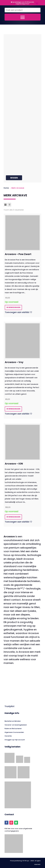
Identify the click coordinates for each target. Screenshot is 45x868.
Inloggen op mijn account (15, 740)
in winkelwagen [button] (13, 307)
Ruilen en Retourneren (13, 729)
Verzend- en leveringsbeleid (16, 725)
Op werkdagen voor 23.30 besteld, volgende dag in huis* (22, 3)
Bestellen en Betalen (13, 721)
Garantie (8, 736)
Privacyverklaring (16, 861)
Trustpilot (9, 706)
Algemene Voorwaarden (14, 732)
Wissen (14, 178)
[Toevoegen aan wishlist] (18, 312)
